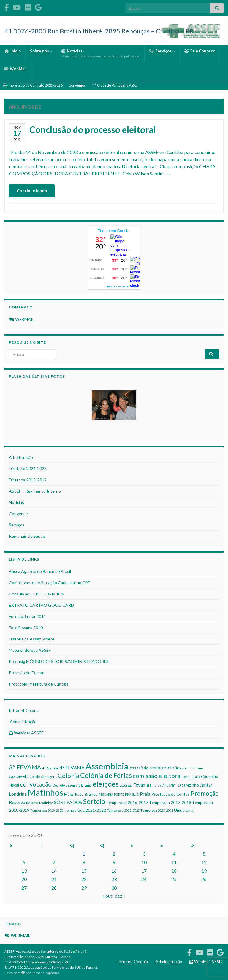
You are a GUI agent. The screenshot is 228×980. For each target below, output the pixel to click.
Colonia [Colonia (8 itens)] (68, 776)
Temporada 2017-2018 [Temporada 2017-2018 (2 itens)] (170, 802)
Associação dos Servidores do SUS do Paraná (88, 21)
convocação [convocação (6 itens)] (36, 784)
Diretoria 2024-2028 (28, 469)
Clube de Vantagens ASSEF (115, 85)
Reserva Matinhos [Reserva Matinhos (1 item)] (40, 803)
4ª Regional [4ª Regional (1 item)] (50, 768)
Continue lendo (32, 191)
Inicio (13, 51)
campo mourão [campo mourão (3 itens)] (164, 767)
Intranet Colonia (24, 710)
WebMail (16, 69)
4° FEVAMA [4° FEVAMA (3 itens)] (72, 767)
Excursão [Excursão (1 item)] (126, 785)
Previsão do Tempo (27, 673)
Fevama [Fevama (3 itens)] (141, 785)
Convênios (77, 85)
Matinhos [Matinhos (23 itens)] (45, 792)
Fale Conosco (200, 51)
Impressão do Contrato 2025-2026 (33, 85)
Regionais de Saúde (27, 536)
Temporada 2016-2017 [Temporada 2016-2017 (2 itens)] (127, 802)
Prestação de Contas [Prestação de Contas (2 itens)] (171, 794)
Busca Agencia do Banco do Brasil (40, 571)
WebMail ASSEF (26, 733)
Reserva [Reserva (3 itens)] (17, 802)
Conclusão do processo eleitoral (93, 129)
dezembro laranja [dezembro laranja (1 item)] (79, 785)
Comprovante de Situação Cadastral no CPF (49, 583)
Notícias (101, 53)
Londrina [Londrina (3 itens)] (18, 794)
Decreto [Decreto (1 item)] (59, 785)
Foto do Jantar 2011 (27, 616)
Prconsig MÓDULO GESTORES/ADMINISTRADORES (59, 661)
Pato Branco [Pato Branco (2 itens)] (86, 794)
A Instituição (21, 457)
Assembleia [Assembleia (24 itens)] (107, 766)
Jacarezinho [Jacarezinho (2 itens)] (188, 785)
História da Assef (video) (31, 639)
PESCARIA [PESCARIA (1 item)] (106, 794)
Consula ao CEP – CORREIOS (37, 594)
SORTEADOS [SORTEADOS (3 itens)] (68, 802)
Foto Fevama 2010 (26, 628)
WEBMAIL (22, 319)
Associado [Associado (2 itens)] (139, 768)
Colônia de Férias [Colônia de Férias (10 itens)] (106, 775)
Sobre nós (41, 51)
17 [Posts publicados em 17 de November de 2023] (144, 871)
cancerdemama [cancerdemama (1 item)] (192, 768)
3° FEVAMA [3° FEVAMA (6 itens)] (25, 767)
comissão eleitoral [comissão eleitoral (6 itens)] (157, 776)
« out (107, 896)
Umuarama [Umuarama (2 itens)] (184, 810)
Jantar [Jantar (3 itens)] (206, 785)
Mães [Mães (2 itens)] (69, 794)
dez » (120, 896)
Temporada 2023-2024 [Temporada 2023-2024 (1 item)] (157, 810)
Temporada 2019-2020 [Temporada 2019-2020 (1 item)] (47, 810)
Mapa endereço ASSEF (30, 650)
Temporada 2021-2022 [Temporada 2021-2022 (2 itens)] (85, 810)
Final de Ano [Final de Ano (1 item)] (159, 785)
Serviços (162, 51)
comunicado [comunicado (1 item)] (191, 777)
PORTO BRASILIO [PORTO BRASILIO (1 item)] (126, 794)
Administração (23, 722)
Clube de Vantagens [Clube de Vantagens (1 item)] (42, 777)
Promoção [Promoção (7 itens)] (205, 793)
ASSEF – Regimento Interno (35, 491)
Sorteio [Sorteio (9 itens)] (94, 802)
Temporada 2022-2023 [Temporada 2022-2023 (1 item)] (123, 810)
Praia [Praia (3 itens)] (145, 794)
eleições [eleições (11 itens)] (106, 784)
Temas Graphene (45, 973)
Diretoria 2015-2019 (28, 480)
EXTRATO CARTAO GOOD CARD (41, 605)
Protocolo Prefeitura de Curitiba (39, 684)
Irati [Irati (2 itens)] (173, 785)
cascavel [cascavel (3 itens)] (17, 776)
